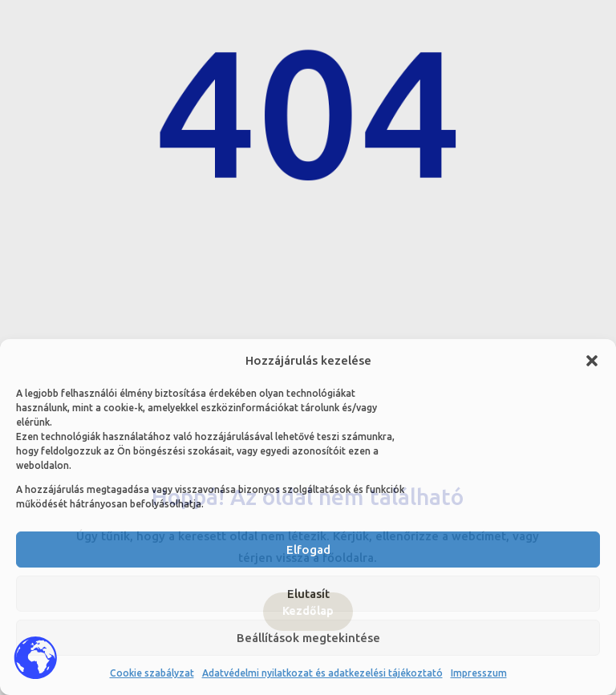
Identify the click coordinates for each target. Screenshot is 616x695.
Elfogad (308, 550)
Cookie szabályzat (152, 673)
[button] (592, 361)
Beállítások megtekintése (308, 638)
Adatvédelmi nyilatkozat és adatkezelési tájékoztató (322, 673)
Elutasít (308, 594)
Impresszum (479, 673)
